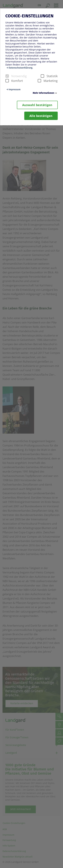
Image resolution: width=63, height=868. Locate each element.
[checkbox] (7, 76)
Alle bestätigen (41, 116)
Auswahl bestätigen (37, 105)
